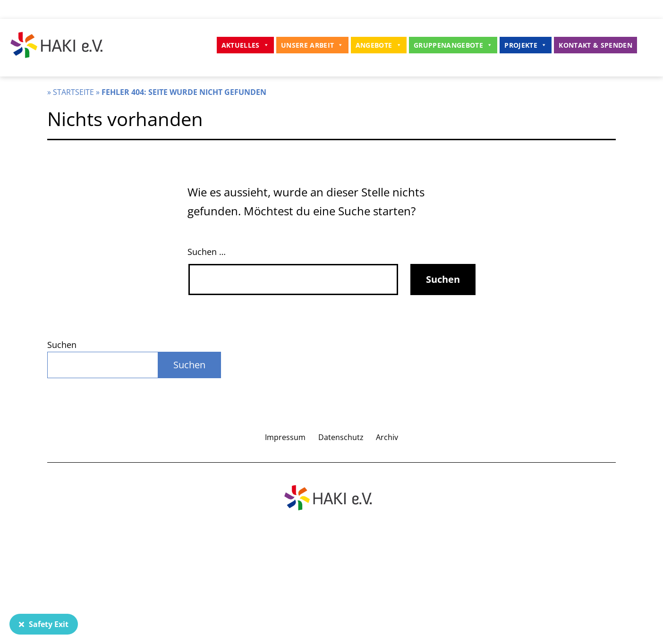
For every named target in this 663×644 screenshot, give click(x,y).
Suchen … (207, 252)
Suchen (62, 345)
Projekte (526, 45)
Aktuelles (245, 45)
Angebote (379, 45)
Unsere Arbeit (312, 45)
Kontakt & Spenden (595, 45)
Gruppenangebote (453, 45)
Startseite (73, 92)
